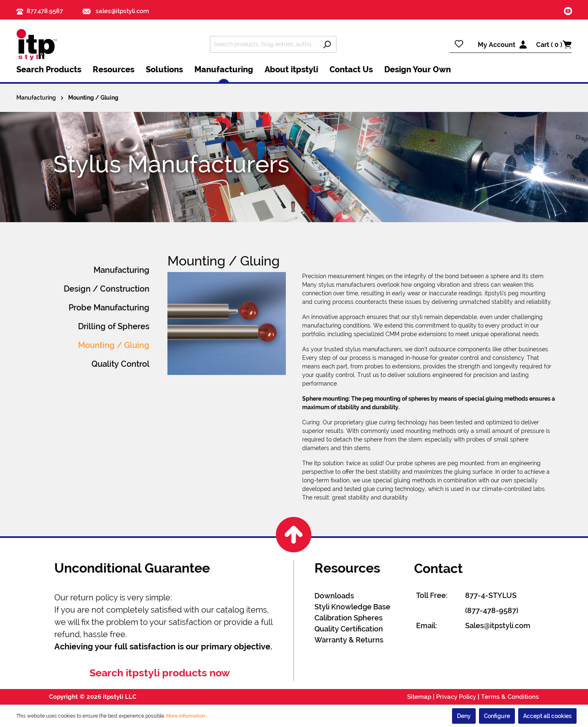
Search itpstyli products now (160, 673)
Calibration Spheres (349, 618)
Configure (497, 716)
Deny (464, 716)
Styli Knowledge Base (352, 607)
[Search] (327, 44)
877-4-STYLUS (491, 595)
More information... (187, 716)
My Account (497, 45)
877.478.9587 (45, 11)
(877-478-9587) (492, 610)
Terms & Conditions (510, 697)
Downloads (334, 596)
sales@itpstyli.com (116, 11)
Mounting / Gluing (114, 345)
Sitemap (419, 697)
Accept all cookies (547, 716)
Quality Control (120, 364)
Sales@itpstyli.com (498, 626)
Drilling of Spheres (114, 326)
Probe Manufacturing (109, 308)
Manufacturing (121, 270)
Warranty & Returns (349, 640)
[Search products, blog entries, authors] (264, 44)
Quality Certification (349, 629)
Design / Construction (107, 289)
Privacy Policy (456, 697)
